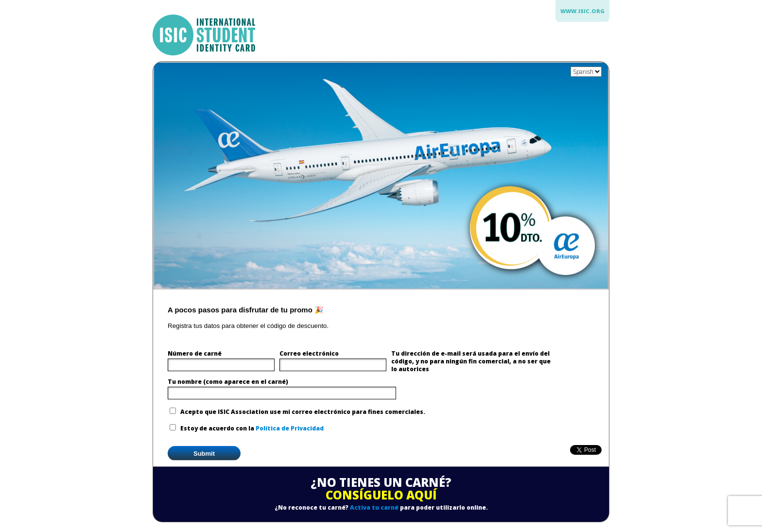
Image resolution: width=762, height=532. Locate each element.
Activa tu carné (374, 507)
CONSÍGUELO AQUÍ (381, 495)
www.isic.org (582, 11)
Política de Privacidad (290, 428)
